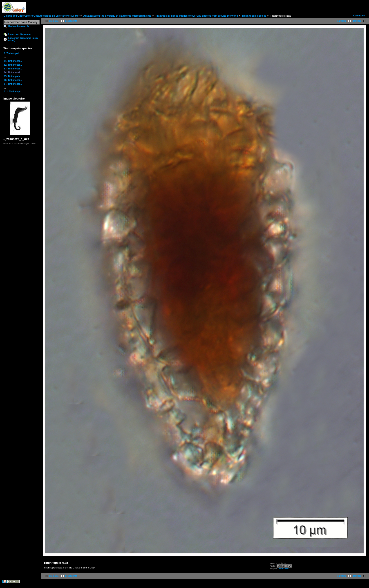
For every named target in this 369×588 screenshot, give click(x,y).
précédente (71, 21)
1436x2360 (284, 569)
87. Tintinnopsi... (13, 84)
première (54, 21)
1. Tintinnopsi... (12, 53)
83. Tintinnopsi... (13, 69)
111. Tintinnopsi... (13, 92)
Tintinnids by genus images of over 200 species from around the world (197, 16)
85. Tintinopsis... (13, 76)
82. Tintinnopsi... (13, 65)
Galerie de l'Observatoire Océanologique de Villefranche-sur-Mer (41, 16)
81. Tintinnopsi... (13, 61)
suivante (342, 21)
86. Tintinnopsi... (13, 80)
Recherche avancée (19, 26)
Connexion (359, 16)
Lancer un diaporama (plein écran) (23, 39)
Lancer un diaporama (20, 34)
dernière (357, 21)
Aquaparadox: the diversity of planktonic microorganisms (117, 16)
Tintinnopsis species (254, 16)
